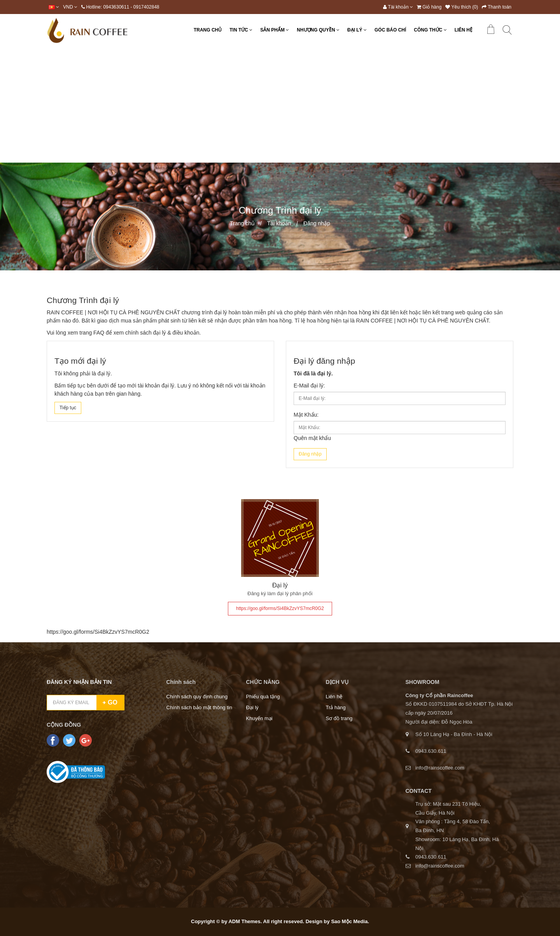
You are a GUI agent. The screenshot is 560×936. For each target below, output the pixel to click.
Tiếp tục (68, 408)
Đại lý (280, 585)
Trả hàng (336, 707)
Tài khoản (279, 223)
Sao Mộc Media (349, 921)
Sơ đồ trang (339, 718)
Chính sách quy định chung (197, 697)
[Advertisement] (280, 104)
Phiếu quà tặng (263, 697)
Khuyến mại (259, 718)
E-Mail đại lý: (309, 386)
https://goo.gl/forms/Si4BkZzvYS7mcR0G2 (280, 608)
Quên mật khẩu (312, 438)
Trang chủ (242, 223)
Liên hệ (334, 697)
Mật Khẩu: (306, 415)
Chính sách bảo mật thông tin (199, 707)
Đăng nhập (317, 223)
